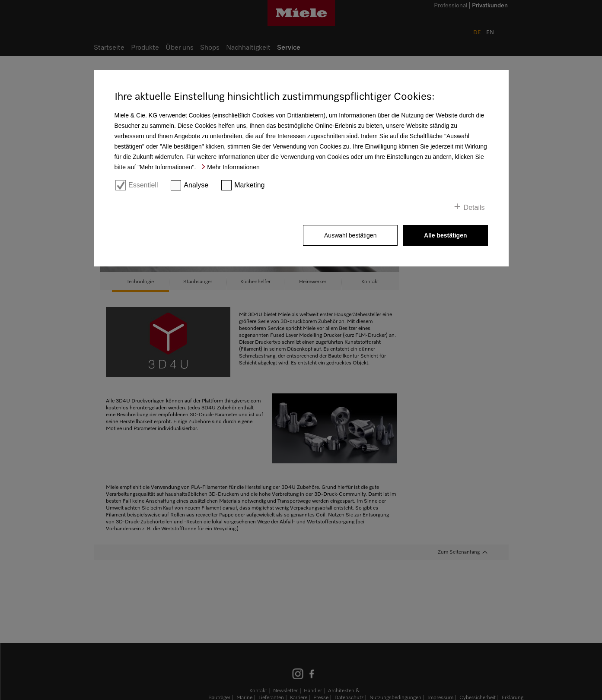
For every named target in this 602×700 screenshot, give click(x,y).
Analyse (196, 185)
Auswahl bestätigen (350, 235)
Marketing (249, 185)
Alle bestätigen (446, 235)
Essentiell (143, 185)
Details (474, 207)
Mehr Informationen (233, 167)
